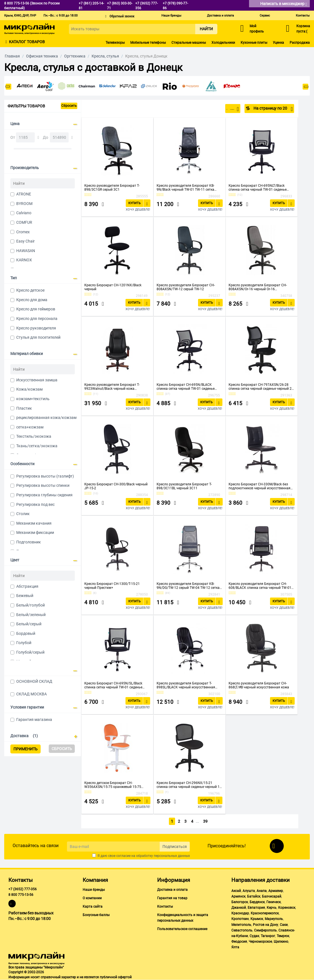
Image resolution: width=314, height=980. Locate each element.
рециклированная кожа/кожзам (46, 418)
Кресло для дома (32, 300)
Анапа (262, 891)
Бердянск (257, 902)
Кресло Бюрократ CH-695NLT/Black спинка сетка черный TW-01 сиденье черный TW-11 (258, 188)
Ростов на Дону (266, 925)
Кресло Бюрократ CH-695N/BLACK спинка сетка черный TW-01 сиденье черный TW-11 (186, 387)
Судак (254, 936)
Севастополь (242, 930)
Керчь (272, 908)
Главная (12, 56)
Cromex (23, 232)
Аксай (236, 891)
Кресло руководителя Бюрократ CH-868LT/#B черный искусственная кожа (259, 685)
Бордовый (26, 633)
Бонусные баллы (96, 915)
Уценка (278, 43)
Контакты (303, 16)
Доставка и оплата (220, 16)
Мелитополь (241, 925)
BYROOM (24, 204)
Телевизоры (115, 43)
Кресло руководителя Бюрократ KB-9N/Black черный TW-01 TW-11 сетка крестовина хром (185, 188)
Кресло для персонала (37, 319)
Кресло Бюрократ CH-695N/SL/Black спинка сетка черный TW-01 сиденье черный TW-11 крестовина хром (113, 685)
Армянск (238, 896)
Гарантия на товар (172, 898)
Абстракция (27, 586)
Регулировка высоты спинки (43, 485)
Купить (134, 203)
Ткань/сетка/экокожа (37, 446)
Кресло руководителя (36, 328)
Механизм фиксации (35, 532)
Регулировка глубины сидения (44, 495)
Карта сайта (93, 907)
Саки (284, 925)
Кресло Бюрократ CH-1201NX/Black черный (113, 287)
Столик (23, 514)
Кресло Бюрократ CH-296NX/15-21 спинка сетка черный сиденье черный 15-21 (189, 785)
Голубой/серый (30, 652)
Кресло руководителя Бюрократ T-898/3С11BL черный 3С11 (184, 486)
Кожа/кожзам (29, 389)
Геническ (274, 902)
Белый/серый (29, 624)
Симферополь (265, 930)
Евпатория (256, 908)
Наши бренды (171, 16)
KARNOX (24, 260)
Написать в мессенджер (284, 4)
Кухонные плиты (254, 43)
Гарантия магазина (34, 720)
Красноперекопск (265, 913)
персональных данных (172, 856)
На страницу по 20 (273, 109)
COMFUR (24, 222)
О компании (92, 898)
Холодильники (223, 43)
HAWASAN (26, 251)
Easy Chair (25, 241)
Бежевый (25, 596)
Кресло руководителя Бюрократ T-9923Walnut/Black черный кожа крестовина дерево (112, 387)
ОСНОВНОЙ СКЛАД (34, 681)
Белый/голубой (31, 605)
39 (206, 821)
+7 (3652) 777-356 (23, 889)
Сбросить (69, 106)
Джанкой (239, 908)
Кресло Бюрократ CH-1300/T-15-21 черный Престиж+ (112, 586)
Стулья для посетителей (38, 337)
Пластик (24, 408)
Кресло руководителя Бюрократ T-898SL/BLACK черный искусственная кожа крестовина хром (186, 685)
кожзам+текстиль (33, 399)
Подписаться (175, 847)
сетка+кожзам (30, 427)
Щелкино (281, 942)
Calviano (24, 213)
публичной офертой (116, 977)
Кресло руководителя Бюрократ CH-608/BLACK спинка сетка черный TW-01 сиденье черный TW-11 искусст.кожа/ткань (260, 586)
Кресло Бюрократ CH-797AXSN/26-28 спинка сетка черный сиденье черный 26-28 (261, 387)
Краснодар (240, 913)
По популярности (221, 109)
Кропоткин (240, 919)
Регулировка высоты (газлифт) (45, 476)
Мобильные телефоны (148, 43)
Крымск (257, 919)
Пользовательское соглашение (182, 929)
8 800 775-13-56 (21, 895)
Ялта (235, 947)
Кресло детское (30, 290)
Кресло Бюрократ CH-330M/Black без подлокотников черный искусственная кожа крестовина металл (260, 486)
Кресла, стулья (105, 56)
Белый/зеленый (31, 615)
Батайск (254, 896)
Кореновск (287, 908)
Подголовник (29, 542)
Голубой (24, 643)
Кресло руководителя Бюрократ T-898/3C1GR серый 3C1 (112, 188)
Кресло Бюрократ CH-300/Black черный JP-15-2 (116, 486)
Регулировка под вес (35, 504)
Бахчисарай (272, 896)
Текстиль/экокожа (34, 436)
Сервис (265, 16)
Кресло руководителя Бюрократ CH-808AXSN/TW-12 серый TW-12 (186, 287)
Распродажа (300, 43)
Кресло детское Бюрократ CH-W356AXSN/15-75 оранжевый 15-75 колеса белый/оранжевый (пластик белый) (113, 785)
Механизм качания (34, 523)
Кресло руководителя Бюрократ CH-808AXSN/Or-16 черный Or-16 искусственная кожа (258, 287)
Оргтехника (75, 56)
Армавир (276, 891)
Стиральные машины (189, 43)
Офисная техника (42, 56)
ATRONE (24, 194)
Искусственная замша (37, 380)
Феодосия (239, 942)
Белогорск (240, 902)
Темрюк (283, 936)
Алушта (249, 891)
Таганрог (268, 936)
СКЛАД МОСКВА (32, 694)
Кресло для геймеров (36, 309)
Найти (206, 29)
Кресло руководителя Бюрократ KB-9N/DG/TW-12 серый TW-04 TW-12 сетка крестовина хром (188, 586)
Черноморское (260, 942)
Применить (25, 749)
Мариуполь (274, 919)
